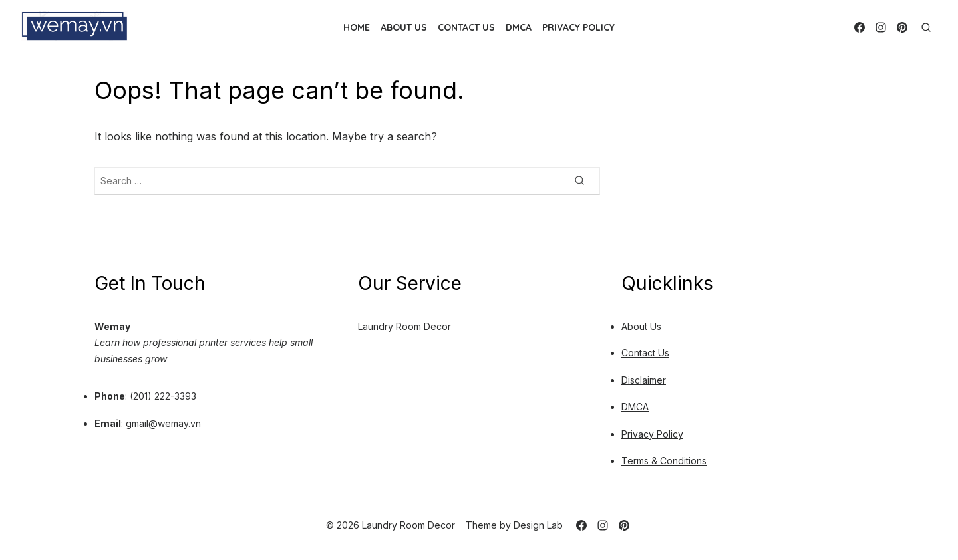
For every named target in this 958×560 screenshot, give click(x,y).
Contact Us (466, 27)
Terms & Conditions (664, 461)
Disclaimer (644, 380)
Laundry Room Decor (404, 326)
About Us (404, 27)
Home (357, 27)
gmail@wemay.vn (163, 423)
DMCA (519, 27)
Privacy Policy (578, 27)
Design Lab (538, 525)
